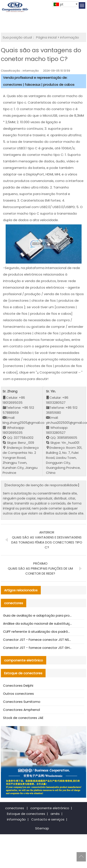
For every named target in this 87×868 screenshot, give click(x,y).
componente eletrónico (50, 808)
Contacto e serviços (48, 819)
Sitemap (42, 828)
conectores (15, 808)
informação (70, 37)
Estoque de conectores (26, 814)
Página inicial (46, 37)
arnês (55, 814)
